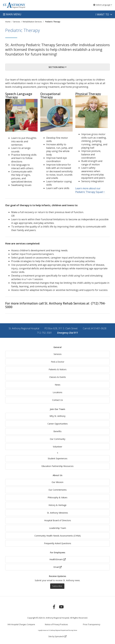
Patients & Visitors (58, 369)
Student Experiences (58, 458)
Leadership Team (58, 528)
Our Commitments (58, 490)
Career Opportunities (58, 424)
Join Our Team (57, 409)
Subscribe (57, 586)
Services (58, 354)
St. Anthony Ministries (57, 513)
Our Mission (57, 482)
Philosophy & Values (57, 497)
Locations (57, 392)
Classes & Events (58, 377)
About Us (57, 475)
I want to (104, 14)
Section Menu (57, 67)
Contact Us (57, 400)
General (57, 347)
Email (58, 567)
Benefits (57, 431)
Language (103, 5)
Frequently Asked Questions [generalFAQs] (58, 543)
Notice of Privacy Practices (56, 624)
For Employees (58, 552)
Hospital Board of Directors (58, 520)
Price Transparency (92, 624)
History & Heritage (57, 505)
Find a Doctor (58, 362)
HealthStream (58, 559)
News (58, 385)
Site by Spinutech (57, 636)
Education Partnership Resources (57, 466)
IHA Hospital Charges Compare (21, 624)
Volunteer (57, 447)
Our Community (58, 439)
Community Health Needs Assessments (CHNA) (58, 536)
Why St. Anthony (57, 416)
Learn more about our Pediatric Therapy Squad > (90, 190)
